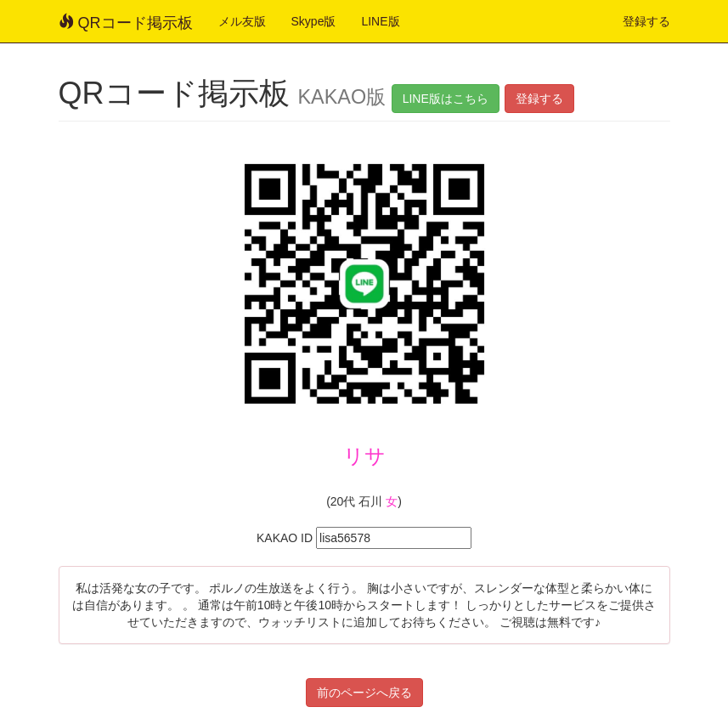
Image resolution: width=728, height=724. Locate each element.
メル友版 (242, 21)
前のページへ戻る (364, 693)
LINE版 (380, 21)
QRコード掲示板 (126, 23)
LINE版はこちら (446, 99)
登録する (646, 21)
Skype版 (314, 21)
